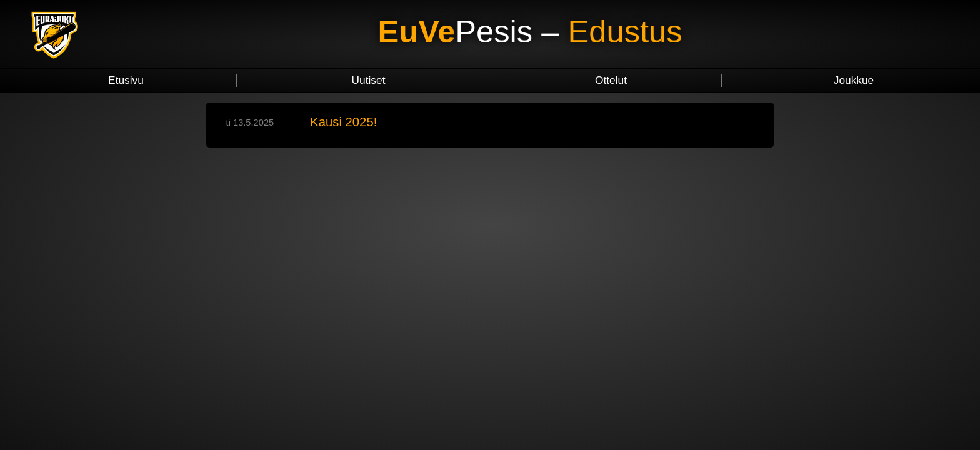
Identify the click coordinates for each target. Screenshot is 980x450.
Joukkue (854, 80)
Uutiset (369, 80)
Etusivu (126, 80)
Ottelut (611, 80)
